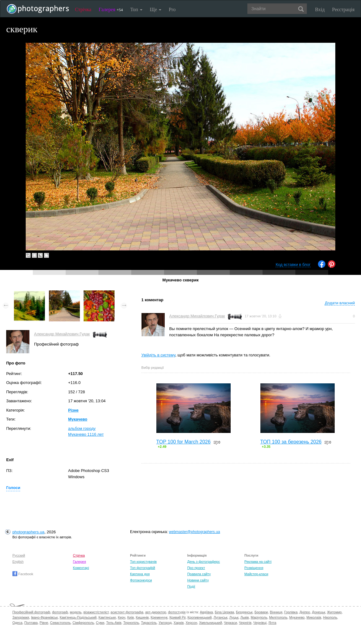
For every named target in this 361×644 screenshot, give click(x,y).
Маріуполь (259, 617)
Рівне (44, 623)
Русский (19, 555)
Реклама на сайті (258, 562)
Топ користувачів (143, 562)
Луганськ (221, 617)
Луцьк (234, 617)
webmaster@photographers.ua (195, 532)
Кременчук (159, 617)
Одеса (17, 623)
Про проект (196, 568)
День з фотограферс (204, 562)
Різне (73, 410)
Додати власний (340, 303)
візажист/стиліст (96, 612)
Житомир (334, 612)
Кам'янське (107, 617)
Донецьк (318, 612)
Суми (100, 623)
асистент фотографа (127, 612)
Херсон (191, 623)
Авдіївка (207, 612)
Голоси (13, 488)
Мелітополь (278, 617)
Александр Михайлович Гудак (62, 334)
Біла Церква (224, 612)
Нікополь (330, 617)
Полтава (31, 623)
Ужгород (165, 623)
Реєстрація (343, 9)
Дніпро (305, 612)
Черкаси (230, 623)
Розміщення (254, 568)
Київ (130, 617)
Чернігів (245, 623)
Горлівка (291, 612)
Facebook (23, 574)
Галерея (111, 9)
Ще (156, 9)
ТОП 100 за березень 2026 (291, 442)
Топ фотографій (143, 568)
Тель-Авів (114, 623)
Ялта (272, 623)
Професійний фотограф (31, 612)
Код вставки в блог (293, 265)
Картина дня (140, 574)
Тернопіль (131, 623)
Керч (122, 617)
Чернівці (260, 623)
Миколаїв (314, 617)
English (18, 562)
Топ (136, 9)
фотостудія (177, 612)
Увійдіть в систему (159, 355)
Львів (244, 617)
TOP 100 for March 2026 (184, 442)
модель (76, 612)
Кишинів (142, 617)
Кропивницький (200, 617)
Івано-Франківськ (44, 617)
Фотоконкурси (141, 580)
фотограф (60, 612)
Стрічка (83, 9)
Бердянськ (244, 612)
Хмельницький (211, 623)
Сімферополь (83, 623)
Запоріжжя (21, 617)
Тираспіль (149, 623)
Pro (172, 9)
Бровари (261, 612)
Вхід (320, 9)
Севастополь (60, 623)
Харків (179, 623)
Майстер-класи (256, 574)
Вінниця (276, 612)
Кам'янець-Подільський (78, 617)
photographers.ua (28, 532)
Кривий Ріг (177, 617)
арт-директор (156, 612)
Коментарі (81, 568)
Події (191, 586)
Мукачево (78, 419)
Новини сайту (198, 580)
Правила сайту (199, 574)
